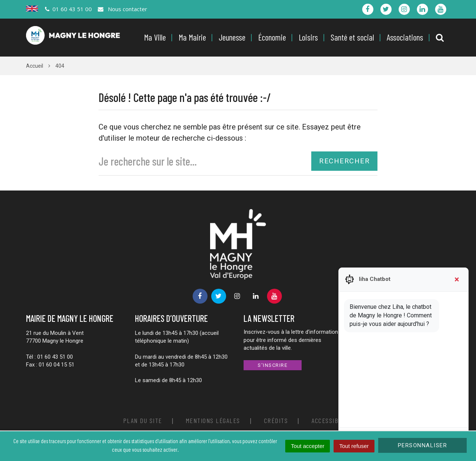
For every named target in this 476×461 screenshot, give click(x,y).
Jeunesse (232, 37)
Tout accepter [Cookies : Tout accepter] (308, 446)
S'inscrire (273, 365)
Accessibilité (332, 420)
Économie (272, 37)
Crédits (276, 420)
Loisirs (308, 37)
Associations (405, 37)
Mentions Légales (213, 420)
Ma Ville (155, 37)
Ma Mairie (192, 37)
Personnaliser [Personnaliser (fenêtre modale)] (423, 445)
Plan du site (143, 420)
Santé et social (352, 37)
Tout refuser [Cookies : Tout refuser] (354, 446)
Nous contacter (122, 9)
